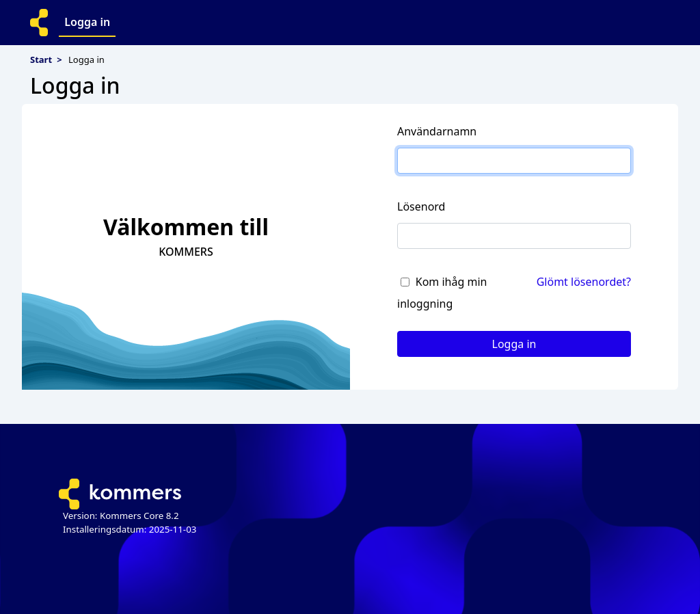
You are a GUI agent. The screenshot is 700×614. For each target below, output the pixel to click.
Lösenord (421, 206)
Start (41, 59)
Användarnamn (437, 131)
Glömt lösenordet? (584, 282)
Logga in (87, 22)
